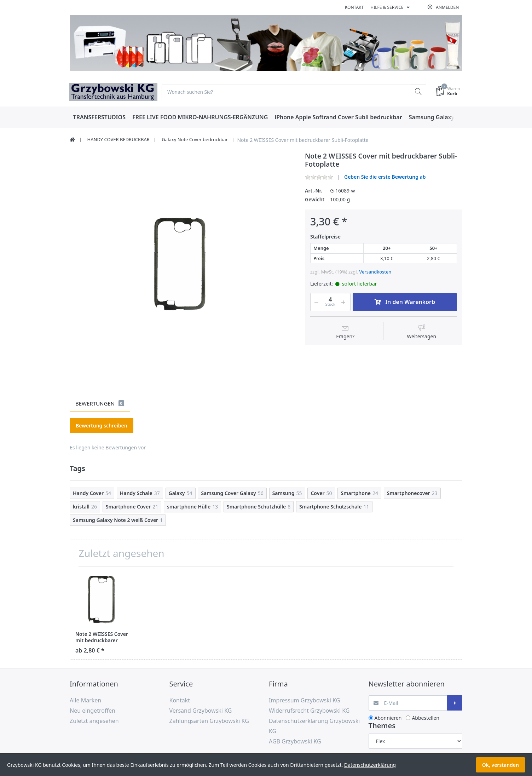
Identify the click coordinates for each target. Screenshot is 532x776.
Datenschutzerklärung (370, 765)
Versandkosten (375, 272)
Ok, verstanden (501, 765)
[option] (182, 264)
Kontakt (354, 7)
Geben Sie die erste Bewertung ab (385, 177)
